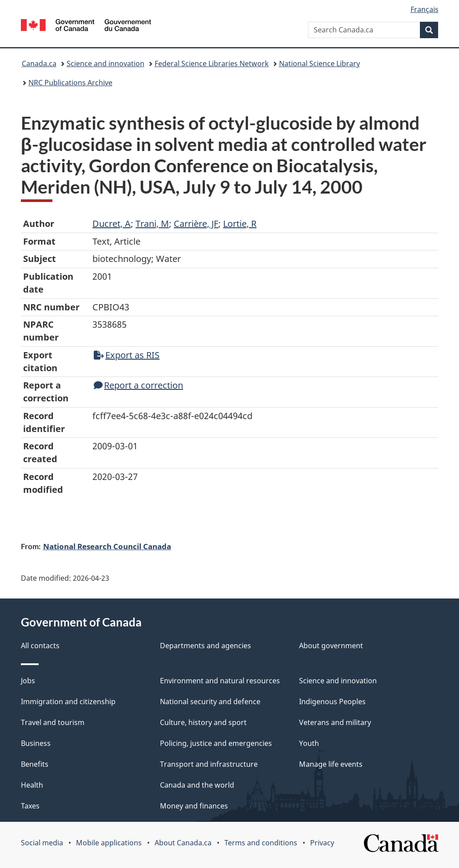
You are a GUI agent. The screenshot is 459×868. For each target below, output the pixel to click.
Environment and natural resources (220, 681)
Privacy (322, 843)
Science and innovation (106, 63)
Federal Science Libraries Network (212, 63)
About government (331, 646)
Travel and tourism (53, 722)
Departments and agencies (206, 646)
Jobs (28, 681)
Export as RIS (127, 355)
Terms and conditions (261, 843)
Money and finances (194, 806)
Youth (309, 743)
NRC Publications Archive (70, 83)
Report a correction (138, 385)
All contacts (40, 646)
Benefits (35, 764)
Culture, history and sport (203, 722)
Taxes (30, 806)
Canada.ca (39, 63)
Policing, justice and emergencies (216, 743)
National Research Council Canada (107, 546)
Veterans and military (335, 722)
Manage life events (331, 764)
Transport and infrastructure (209, 764)
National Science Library (319, 63)
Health (32, 785)
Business (36, 743)
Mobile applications (109, 843)
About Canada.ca (183, 843)
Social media (42, 843)
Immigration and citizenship (68, 702)
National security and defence (210, 702)
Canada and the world (197, 785)
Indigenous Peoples (332, 702)
